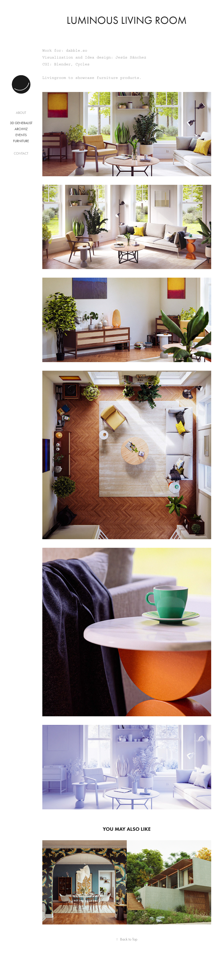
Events (21, 135)
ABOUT (21, 113)
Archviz (21, 129)
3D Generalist (21, 123)
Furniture (21, 141)
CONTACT (21, 153)
